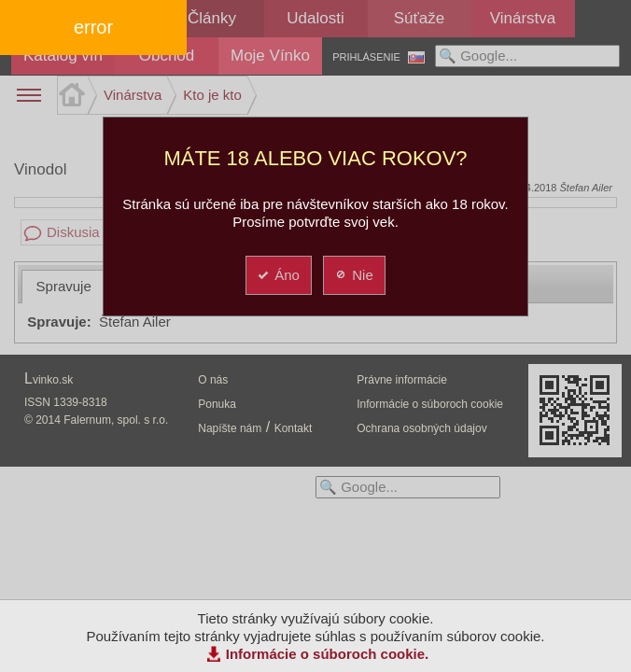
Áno (278, 275)
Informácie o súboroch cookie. (328, 654)
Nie (353, 275)
